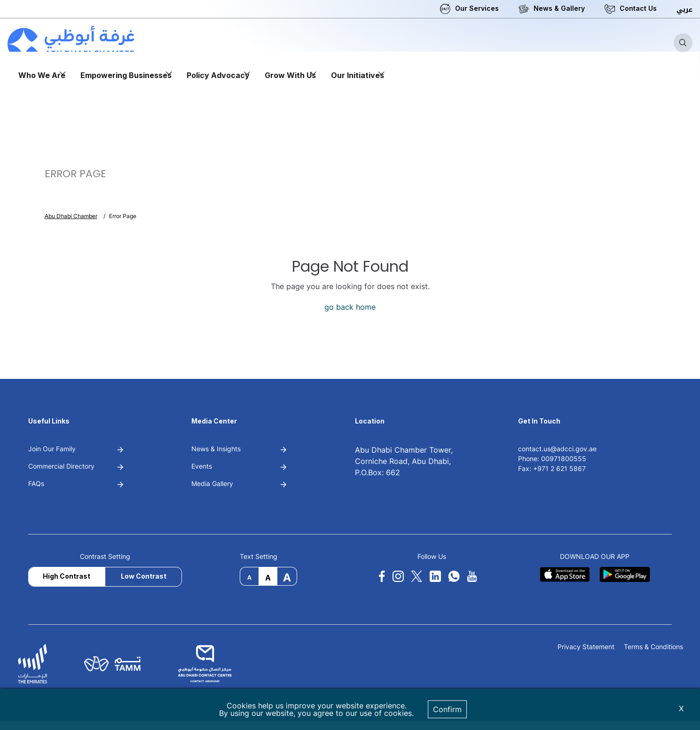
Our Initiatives (358, 75)
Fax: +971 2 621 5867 (552, 468)
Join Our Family (52, 449)
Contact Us (638, 8)
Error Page (123, 216)
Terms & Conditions (653, 647)
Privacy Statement (586, 647)
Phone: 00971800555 (552, 459)
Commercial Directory (61, 466)
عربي (684, 10)
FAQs (36, 483)
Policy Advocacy (218, 75)
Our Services (477, 8)
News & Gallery (559, 8)
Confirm (447, 709)
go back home (350, 307)
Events (202, 466)
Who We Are (42, 75)
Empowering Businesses (126, 75)
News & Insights (216, 449)
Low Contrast (144, 576)
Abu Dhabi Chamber (71, 216)
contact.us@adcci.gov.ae (557, 449)
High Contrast (67, 576)
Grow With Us (290, 75)
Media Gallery (212, 483)
